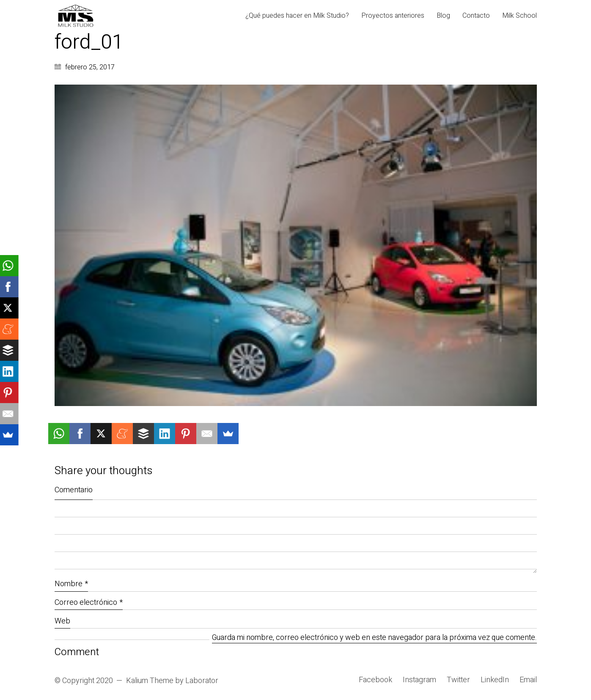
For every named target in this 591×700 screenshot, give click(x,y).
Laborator (202, 681)
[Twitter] (458, 680)
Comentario (74, 490)
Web (62, 621)
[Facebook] (375, 680)
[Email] (528, 680)
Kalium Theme (150, 681)
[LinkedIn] (495, 680)
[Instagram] (419, 680)
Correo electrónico (89, 603)
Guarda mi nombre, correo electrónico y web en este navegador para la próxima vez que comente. (374, 638)
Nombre (71, 584)
